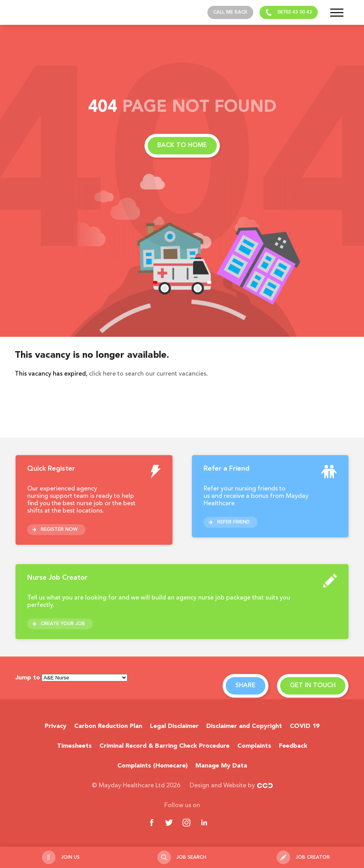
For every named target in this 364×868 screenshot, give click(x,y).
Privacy (56, 726)
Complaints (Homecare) (152, 766)
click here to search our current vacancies (148, 374)
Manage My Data (221, 766)
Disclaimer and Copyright (244, 726)
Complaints (254, 746)
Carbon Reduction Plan (108, 726)
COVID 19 (305, 726)
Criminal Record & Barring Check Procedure (165, 746)
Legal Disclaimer (174, 726)
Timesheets (74, 746)
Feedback (293, 746)
